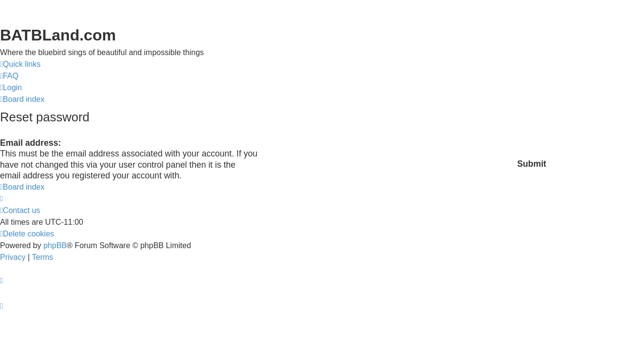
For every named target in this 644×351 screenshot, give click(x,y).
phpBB (55, 245)
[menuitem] (9, 76)
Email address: (30, 143)
